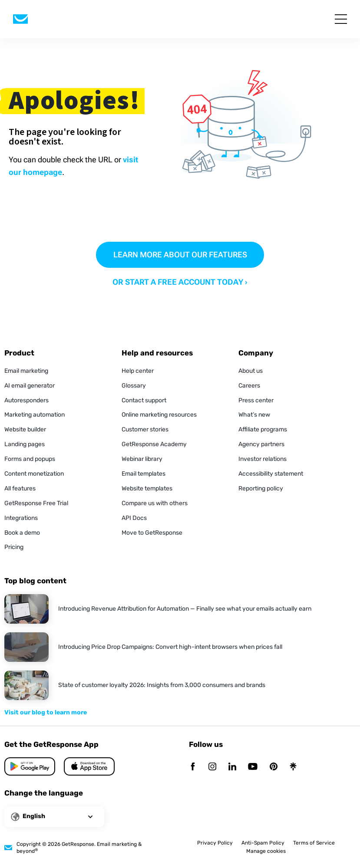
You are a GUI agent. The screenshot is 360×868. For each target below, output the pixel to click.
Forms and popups (30, 459)
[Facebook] (193, 767)
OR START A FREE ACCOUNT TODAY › (180, 282)
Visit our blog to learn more (46, 712)
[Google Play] (89, 766)
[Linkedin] (232, 767)
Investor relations (263, 459)
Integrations (21, 518)
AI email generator (30, 386)
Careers (249, 386)
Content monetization (34, 474)
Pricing (14, 547)
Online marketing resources (159, 415)
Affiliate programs (263, 429)
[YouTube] (253, 767)
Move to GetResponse (152, 533)
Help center (138, 371)
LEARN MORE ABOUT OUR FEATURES (180, 255)
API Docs (134, 518)
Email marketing (26, 371)
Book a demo (22, 533)
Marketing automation (35, 415)
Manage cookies (266, 851)
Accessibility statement (271, 474)
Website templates (147, 488)
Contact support (144, 400)
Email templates (144, 474)
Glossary (134, 386)
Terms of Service (314, 843)
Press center (256, 400)
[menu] (341, 19)
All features (20, 488)
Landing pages (25, 444)
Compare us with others (155, 503)
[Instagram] (212, 767)
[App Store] (30, 766)
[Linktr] (293, 767)
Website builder (25, 429)
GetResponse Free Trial (36, 503)
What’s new (254, 415)
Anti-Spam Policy (263, 843)
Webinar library (142, 459)
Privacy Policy (215, 843)
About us (251, 371)
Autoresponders (26, 400)
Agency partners (261, 444)
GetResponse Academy (154, 444)
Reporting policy (261, 488)
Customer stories (145, 429)
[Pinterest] (274, 767)
